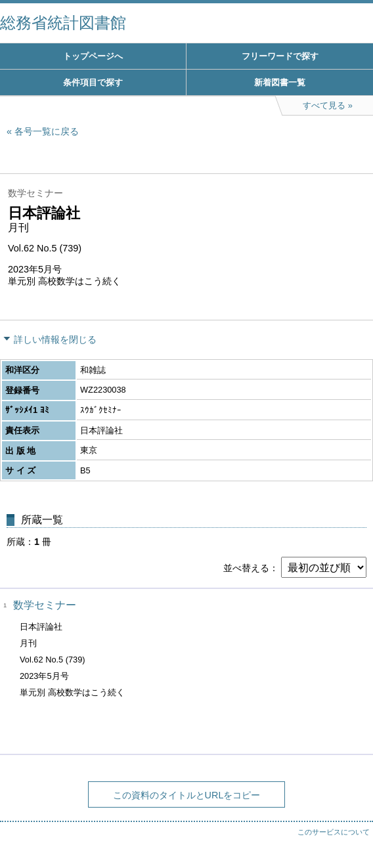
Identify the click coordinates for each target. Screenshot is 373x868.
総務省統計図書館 (63, 23)
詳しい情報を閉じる (55, 339)
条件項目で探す (93, 82)
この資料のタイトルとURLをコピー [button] (187, 795)
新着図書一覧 (280, 82)
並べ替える (246, 568)
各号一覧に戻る (47, 131)
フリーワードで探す (280, 56)
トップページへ (93, 56)
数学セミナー (45, 605)
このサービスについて (334, 832)
